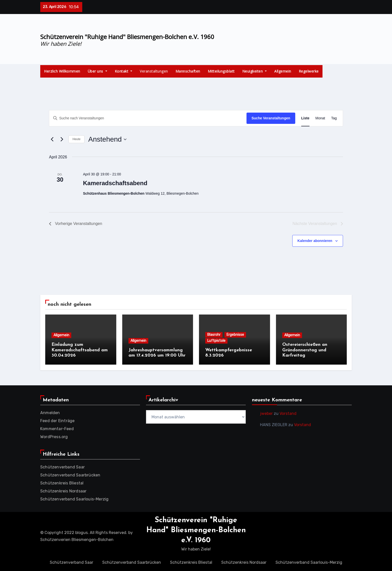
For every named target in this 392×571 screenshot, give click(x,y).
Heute (76, 139)
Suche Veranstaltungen (271, 118)
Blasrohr (214, 335)
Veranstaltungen (154, 71)
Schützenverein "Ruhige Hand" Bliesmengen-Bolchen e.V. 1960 (127, 37)
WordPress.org (54, 436)
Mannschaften (188, 71)
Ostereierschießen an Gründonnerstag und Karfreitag (305, 350)
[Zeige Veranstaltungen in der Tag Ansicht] (334, 118)
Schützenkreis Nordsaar (63, 490)
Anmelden (50, 412)
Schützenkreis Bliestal (62, 482)
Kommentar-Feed (57, 428)
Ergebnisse (235, 335)
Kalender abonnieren (315, 241)
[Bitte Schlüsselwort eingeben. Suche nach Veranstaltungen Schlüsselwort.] (148, 118)
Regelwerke (309, 71)
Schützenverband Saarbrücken (70, 474)
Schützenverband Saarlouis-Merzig (74, 498)
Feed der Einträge (57, 420)
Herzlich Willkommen (62, 71)
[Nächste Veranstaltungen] (62, 139)
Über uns (97, 71)
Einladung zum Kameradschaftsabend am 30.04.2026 (80, 350)
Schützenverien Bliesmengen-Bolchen (77, 539)
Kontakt (124, 71)
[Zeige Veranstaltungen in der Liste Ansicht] (305, 118)
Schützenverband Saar (62, 466)
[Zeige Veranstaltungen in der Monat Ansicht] (320, 118)
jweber (266, 413)
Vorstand (288, 413)
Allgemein (283, 71)
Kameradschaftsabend (115, 183)
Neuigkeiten (255, 71)
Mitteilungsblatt (221, 71)
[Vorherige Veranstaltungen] (52, 139)
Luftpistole (216, 341)
